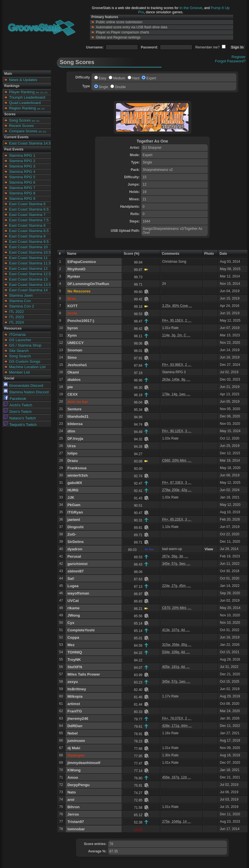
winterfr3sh (78, 475)
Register (239, 57)
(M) (37, 93)
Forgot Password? (230, 61)
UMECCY (76, 343)
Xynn (72, 335)
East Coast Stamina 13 (28, 279)
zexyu (73, 682)
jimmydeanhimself (84, 763)
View (209, 549)
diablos (74, 380)
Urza (71, 446)
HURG (73, 490)
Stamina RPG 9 (22, 199)
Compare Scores (23, 131)
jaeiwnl (74, 520)
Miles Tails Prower (84, 674)
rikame (73, 608)
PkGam (74, 505)
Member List (19, 372)
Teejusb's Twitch (20, 425)
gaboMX (75, 483)
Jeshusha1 (77, 365)
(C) (46, 93)
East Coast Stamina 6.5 (29, 209)
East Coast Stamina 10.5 (30, 252)
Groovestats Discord (23, 386)
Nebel (72, 733)
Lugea (73, 586)
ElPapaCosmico (82, 262)
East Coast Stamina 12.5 (30, 274)
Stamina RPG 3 (22, 166)
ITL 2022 (16, 312)
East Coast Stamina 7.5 (29, 220)
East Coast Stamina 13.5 (30, 285)
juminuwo (76, 741)
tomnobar (76, 829)
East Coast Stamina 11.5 (30, 263)
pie (70, 387)
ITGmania (17, 335)
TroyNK (74, 660)
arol (71, 800)
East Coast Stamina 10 (28, 247)
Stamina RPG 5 (22, 177)
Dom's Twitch (18, 412)
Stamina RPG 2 (22, 161)
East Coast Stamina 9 (27, 236)
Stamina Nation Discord (26, 392)
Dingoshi (75, 527)
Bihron (73, 807)
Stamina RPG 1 (22, 155)
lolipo (72, 453)
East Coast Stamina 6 (27, 204)
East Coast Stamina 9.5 (29, 242)
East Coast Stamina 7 (27, 215)
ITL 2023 (16, 317)
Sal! (71, 579)
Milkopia (75, 696)
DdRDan (75, 726)
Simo (72, 357)
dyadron (75, 549)
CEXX (72, 394)
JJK (71, 497)
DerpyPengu (79, 785)
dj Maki (74, 748)
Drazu (73, 461)
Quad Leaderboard (25, 103)
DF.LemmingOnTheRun (88, 284)
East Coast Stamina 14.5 (30, 143)
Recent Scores (21, 126)
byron (73, 328)
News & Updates (23, 80)
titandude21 (78, 416)
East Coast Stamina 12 (28, 269)
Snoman (75, 350)
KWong (74, 770)
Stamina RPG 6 (22, 182)
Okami (73, 372)
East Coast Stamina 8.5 (29, 231)
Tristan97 (76, 822)
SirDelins (76, 542)
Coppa (73, 637)
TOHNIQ (75, 652)
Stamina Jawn (21, 295)
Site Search (19, 351)
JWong (74, 615)
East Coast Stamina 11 (28, 258)
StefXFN (75, 667)
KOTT (72, 306)
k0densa (75, 424)
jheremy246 (78, 719)
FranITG (75, 711)
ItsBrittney (77, 689)
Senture (74, 409)
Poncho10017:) (81, 321)
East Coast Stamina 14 (28, 290)
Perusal (74, 556)
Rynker (74, 276)
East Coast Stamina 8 (27, 225)
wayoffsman (78, 593)
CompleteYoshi (81, 630)
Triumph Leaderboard (27, 97)
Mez (71, 645)
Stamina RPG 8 (22, 193)
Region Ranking (22, 108)
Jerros (73, 814)
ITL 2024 (16, 322)
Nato (72, 792)
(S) (42, 93)
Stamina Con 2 (22, 306)
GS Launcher (20, 340)
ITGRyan (75, 512)
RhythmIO (76, 269)
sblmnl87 (76, 571)
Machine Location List (27, 367)
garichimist (77, 564)
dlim (71, 431)
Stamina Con (20, 301)
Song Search (20, 356)
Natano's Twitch (20, 418)
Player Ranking (22, 92)
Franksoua (77, 468)
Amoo (73, 777)
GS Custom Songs (25, 361)
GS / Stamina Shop (25, 345)
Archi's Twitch (18, 405)
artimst (74, 704)
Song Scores (20, 120)
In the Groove (191, 8)
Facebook (15, 399)
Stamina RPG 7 (22, 188)
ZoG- (72, 534)
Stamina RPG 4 (22, 172)
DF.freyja (75, 439)
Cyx (71, 623)
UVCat (73, 601)
